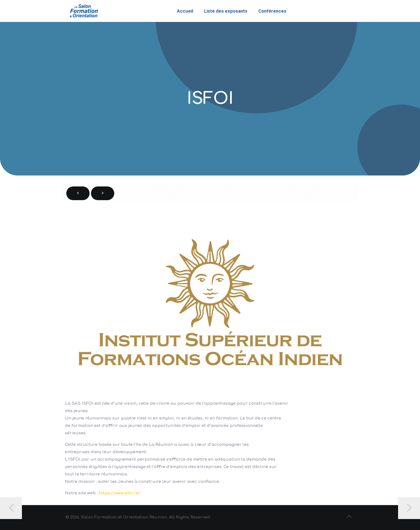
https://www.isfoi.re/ (119, 493)
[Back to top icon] (349, 517)
